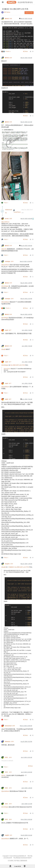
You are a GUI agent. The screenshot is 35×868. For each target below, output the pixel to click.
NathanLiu (9, 742)
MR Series (7, 12)
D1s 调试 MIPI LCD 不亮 (17, 365)
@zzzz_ (4, 775)
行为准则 (11, 861)
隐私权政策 (24, 861)
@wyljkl (4, 349)
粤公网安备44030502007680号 (22, 858)
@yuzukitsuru (5, 222)
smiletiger (9, 261)
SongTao (9, 564)
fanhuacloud (10, 726)
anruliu (9, 219)
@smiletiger (5, 286)
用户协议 (17, 861)
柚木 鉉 (8, 19)
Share (26, 51)
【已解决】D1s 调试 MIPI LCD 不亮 (18, 567)
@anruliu (4, 249)
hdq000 (9, 835)
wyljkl (8, 330)
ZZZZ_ (8, 757)
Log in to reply (29, 13)
